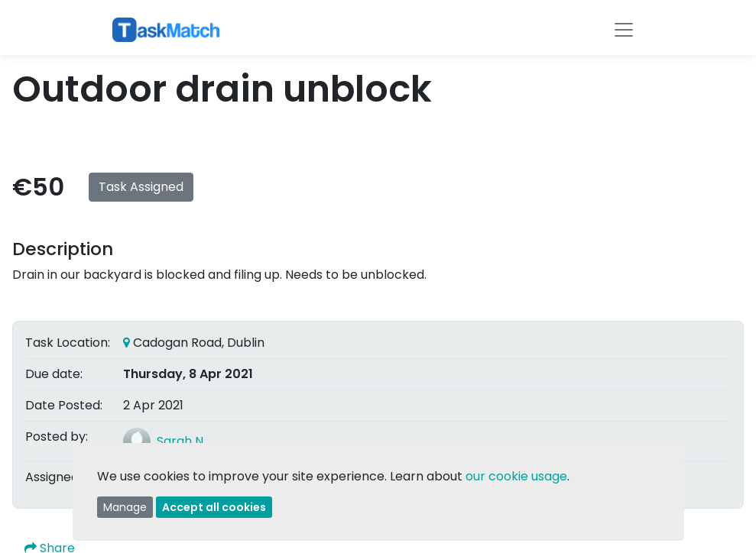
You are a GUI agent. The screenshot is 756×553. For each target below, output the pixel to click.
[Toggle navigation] (624, 30)
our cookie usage (516, 476)
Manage (125, 507)
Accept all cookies (214, 507)
